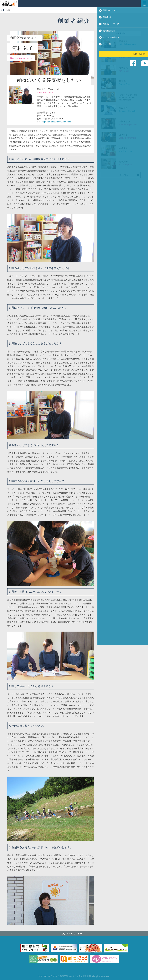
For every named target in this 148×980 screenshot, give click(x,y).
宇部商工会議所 (74, 327)
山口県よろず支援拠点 (44, 319)
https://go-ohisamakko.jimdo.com (57, 122)
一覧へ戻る (123, 175)
